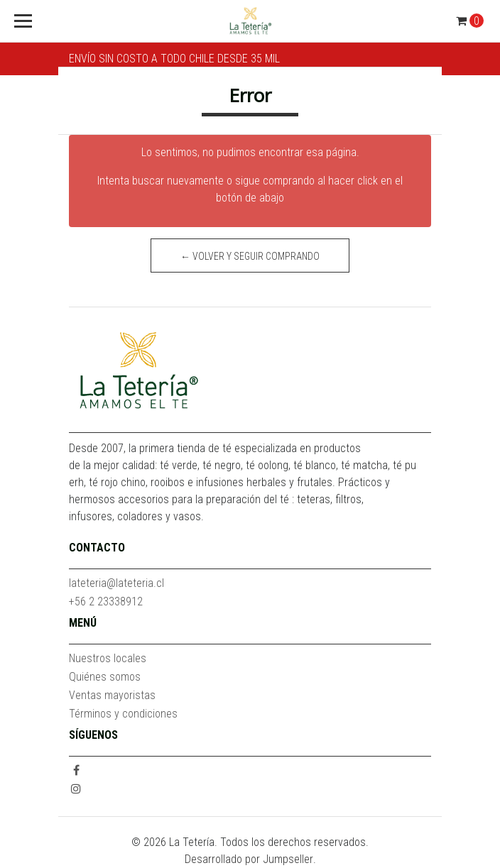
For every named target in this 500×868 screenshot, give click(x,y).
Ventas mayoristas (112, 695)
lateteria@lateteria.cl (116, 583)
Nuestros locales (108, 658)
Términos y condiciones (123, 714)
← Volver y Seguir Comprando (250, 256)
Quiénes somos (105, 677)
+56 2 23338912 (106, 601)
